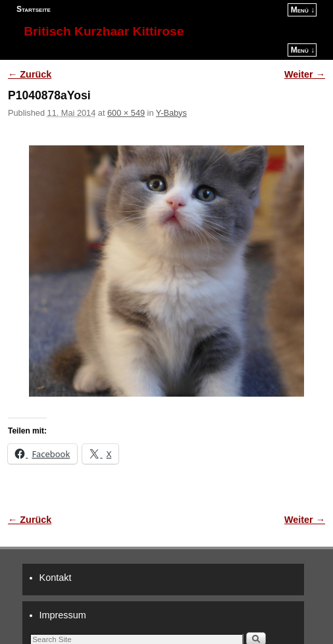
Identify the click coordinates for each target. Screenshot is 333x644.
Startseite (34, 9)
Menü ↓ (303, 10)
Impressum (63, 615)
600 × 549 (126, 113)
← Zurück (30, 74)
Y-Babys (171, 113)
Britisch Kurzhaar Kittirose (104, 31)
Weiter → (305, 74)
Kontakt (56, 578)
